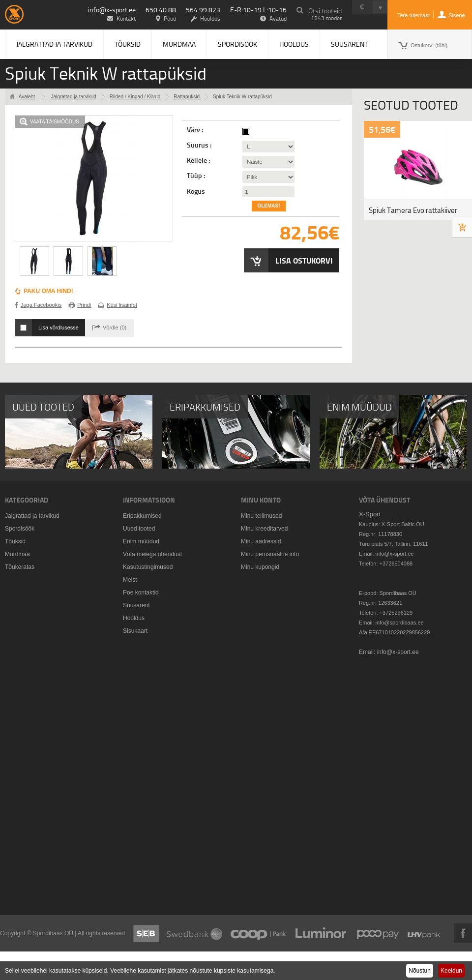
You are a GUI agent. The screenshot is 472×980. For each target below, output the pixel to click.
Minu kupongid (260, 567)
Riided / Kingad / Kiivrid (135, 97)
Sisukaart (135, 631)
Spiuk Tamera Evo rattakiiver (413, 210)
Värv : (196, 130)
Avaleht (27, 97)
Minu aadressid (261, 541)
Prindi (84, 305)
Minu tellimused (261, 516)
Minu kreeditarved (264, 529)
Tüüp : (197, 176)
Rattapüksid (187, 97)
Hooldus (294, 44)
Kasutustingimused (148, 567)
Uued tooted (139, 529)
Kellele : (199, 160)
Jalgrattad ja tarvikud (54, 44)
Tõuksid (128, 44)
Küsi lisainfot (122, 305)
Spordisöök (237, 44)
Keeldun (451, 971)
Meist (130, 580)
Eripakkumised (142, 516)
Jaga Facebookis (41, 305)
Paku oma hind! (48, 291)
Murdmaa (179, 44)
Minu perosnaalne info (270, 554)
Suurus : (200, 145)
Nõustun (420, 971)
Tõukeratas (20, 567)
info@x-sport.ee (112, 10)
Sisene (457, 15)
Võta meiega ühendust (152, 554)
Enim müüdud (141, 541)
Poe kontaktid (141, 593)
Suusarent (349, 44)
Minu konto (261, 500)
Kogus (196, 191)
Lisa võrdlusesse (59, 327)
